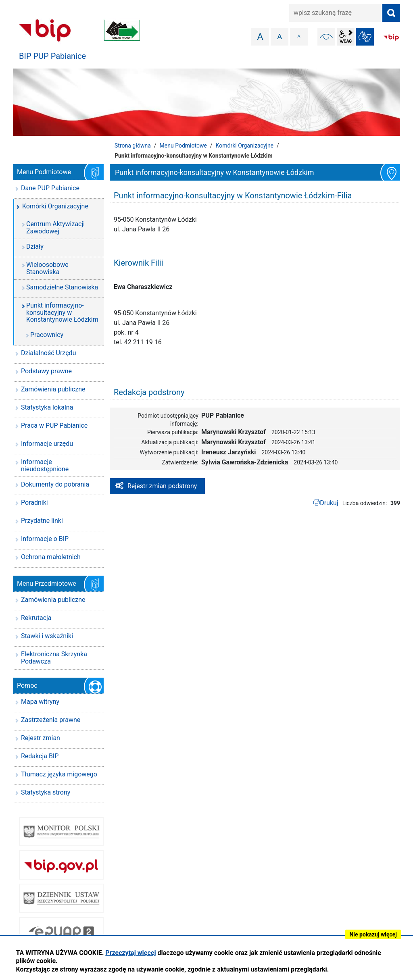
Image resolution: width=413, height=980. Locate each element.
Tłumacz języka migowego (59, 774)
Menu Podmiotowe (183, 146)
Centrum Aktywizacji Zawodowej (55, 228)
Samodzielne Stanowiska (62, 287)
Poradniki (34, 502)
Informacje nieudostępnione (45, 465)
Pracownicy (47, 335)
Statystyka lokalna (47, 407)
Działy (35, 247)
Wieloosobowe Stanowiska (47, 268)
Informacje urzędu (47, 444)
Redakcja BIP (40, 756)
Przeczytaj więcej (130, 953)
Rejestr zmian (41, 738)
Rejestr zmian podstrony (162, 486)
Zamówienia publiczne (53, 389)
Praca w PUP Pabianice (54, 425)
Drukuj (329, 503)
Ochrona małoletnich (51, 557)
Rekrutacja (36, 618)
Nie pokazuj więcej (373, 934)
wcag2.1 (346, 37)
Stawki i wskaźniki (47, 636)
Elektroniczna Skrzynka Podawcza (54, 658)
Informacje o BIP (45, 539)
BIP (391, 37)
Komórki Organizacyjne (245, 146)
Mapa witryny (40, 702)
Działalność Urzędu (48, 353)
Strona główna (133, 146)
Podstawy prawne (46, 371)
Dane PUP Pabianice (50, 188)
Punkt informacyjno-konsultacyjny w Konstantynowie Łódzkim (62, 312)
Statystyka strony (46, 792)
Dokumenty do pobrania (55, 484)
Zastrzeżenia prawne (51, 720)
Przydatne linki (42, 521)
